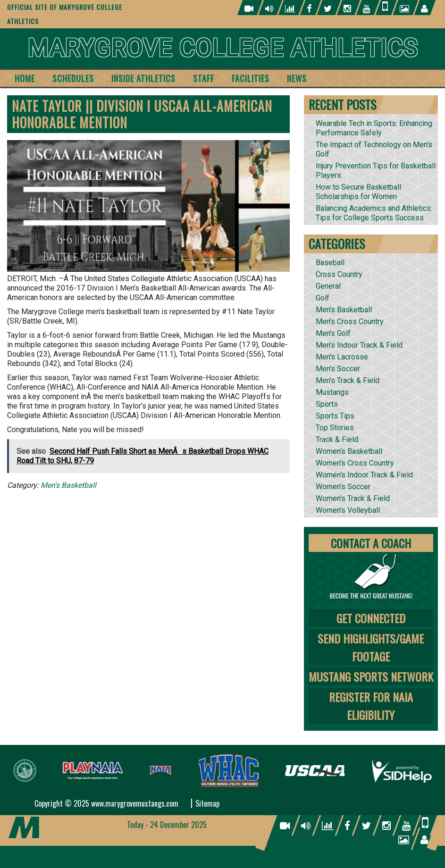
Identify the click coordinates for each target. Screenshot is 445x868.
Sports (327, 404)
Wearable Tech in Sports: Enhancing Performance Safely (374, 128)
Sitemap (207, 803)
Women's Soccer (343, 487)
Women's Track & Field (353, 498)
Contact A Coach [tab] (371, 543)
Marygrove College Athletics (222, 48)
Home (25, 78)
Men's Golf (333, 333)
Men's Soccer (338, 369)
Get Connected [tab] (371, 618)
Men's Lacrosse (342, 357)
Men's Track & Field (348, 380)
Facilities (251, 78)
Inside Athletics (143, 78)
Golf (323, 298)
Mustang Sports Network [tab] (371, 676)
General (328, 286)
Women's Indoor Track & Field (364, 475)
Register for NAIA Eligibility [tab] (371, 706)
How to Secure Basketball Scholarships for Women (358, 192)
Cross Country (339, 274)
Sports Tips (335, 416)
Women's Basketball (349, 451)
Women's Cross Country (355, 463)
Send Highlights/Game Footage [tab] (371, 647)
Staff (204, 78)
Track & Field (337, 439)
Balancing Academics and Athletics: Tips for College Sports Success (374, 213)
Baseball (330, 263)
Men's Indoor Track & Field (359, 345)
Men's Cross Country (350, 321)
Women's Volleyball (348, 510)
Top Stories (335, 428)
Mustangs (332, 392)
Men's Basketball (68, 485)
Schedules (73, 78)
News (297, 78)
